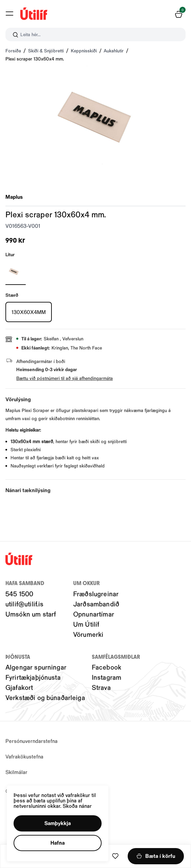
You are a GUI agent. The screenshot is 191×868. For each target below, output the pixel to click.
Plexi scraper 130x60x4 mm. (35, 59)
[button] (58, 823)
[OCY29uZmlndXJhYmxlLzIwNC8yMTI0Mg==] (16, 271)
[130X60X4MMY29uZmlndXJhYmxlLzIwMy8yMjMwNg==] (29, 312)
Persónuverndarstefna (31, 741)
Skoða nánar (78, 805)
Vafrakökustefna (24, 756)
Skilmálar (16, 772)
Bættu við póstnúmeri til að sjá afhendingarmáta (65, 378)
